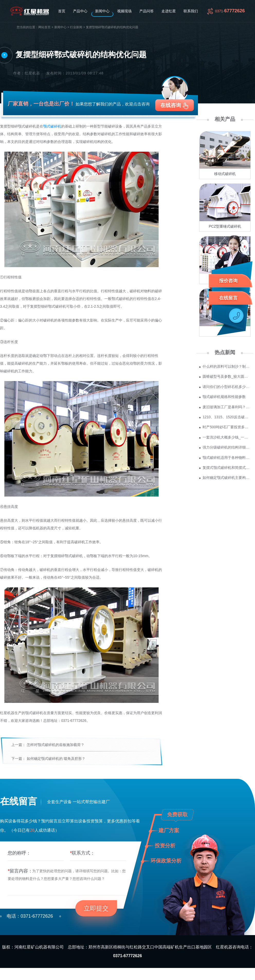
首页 (62, 11)
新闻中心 (102, 11)
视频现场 (124, 11)
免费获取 (177, 814)
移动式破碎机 (225, 174)
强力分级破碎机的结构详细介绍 (227, 447)
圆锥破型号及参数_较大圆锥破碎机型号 (227, 376)
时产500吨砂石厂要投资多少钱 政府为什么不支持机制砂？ (227, 427)
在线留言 (228, 298)
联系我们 (191, 11)
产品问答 (147, 11)
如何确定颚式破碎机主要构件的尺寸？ (227, 478)
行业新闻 (76, 27)
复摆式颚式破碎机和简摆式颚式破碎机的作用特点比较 (227, 468)
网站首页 (44, 27)
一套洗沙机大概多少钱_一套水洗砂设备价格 (227, 437)
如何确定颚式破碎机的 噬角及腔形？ (56, 759)
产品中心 (80, 11)
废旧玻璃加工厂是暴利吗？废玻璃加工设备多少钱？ (227, 407)
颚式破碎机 (52, 126)
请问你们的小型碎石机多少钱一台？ (227, 387)
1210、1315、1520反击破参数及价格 (227, 417)
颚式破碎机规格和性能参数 (224, 397)
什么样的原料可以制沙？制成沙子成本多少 (227, 366)
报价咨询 (228, 281)
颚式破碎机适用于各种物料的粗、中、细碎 (227, 458)
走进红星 (169, 11)
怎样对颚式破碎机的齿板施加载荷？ (56, 745)
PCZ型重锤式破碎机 (225, 226)
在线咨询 (171, 105)
